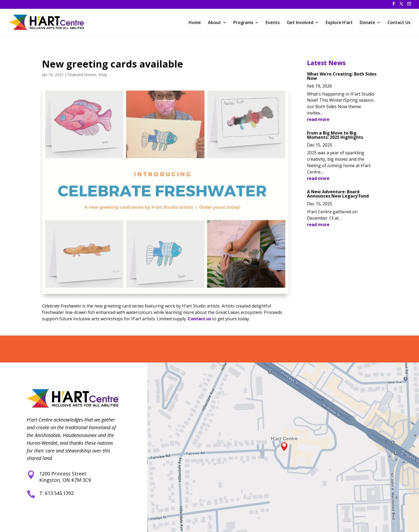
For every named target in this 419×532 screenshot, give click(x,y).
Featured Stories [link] (82, 75)
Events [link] (273, 23)
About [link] (214, 23)
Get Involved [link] (300, 23)
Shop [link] (103, 75)
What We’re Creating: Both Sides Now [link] (342, 76)
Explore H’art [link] (339, 23)
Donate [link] (367, 23)
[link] (47, 22)
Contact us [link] (199, 319)
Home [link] (195, 23)
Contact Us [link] (399, 23)
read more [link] (318, 119)
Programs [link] (243, 23)
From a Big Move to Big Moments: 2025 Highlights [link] (335, 135)
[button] (394, 5)
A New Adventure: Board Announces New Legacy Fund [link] (338, 194)
